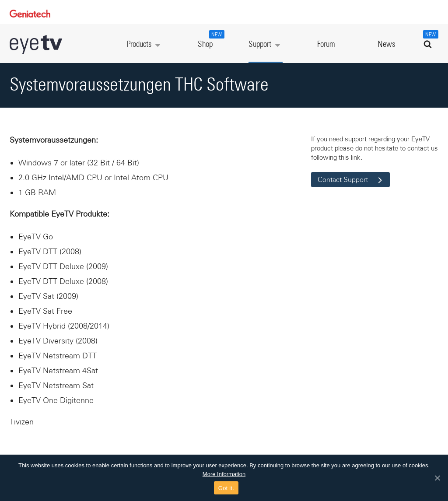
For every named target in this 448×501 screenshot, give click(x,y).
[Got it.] (437, 478)
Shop (210, 39)
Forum (326, 44)
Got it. (226, 488)
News (386, 44)
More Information (224, 474)
